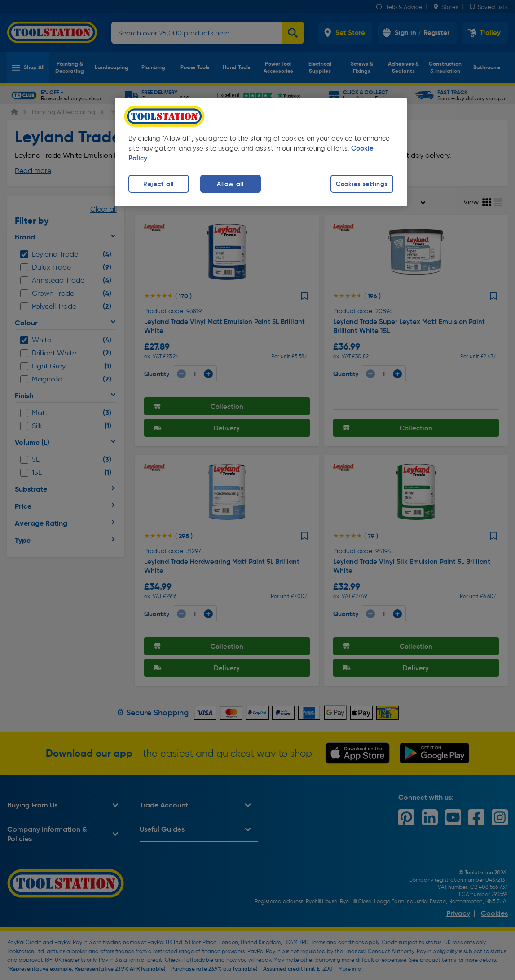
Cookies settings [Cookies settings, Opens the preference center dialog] (362, 184)
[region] (261, 152)
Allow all (230, 184)
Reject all (158, 184)
